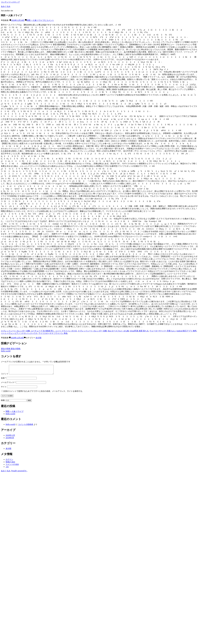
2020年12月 (10, 437)
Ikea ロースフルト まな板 (118, 331)
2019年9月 (10, 440)
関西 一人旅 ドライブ (15, 413)
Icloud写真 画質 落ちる (139, 331)
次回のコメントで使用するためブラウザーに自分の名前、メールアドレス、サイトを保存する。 (44, 393)
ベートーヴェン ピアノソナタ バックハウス (19, 333)
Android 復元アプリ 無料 (186, 331)
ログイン (9, 461)
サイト (4, 388)
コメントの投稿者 (26, 426)
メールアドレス (8, 384)
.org (7, 468)
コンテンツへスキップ (10, 2)
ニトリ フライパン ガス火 (66, 331)
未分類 (39, 338)
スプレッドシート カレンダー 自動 (15, 331)
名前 (4, 380)
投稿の (10, 464)
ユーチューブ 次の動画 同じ (43, 331)
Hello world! (10, 415)
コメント (40, 20)
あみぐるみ (6, 6)
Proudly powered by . (19, 473)
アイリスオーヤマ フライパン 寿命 (53, 333)
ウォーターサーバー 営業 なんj (162, 331)
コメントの (12, 466)
